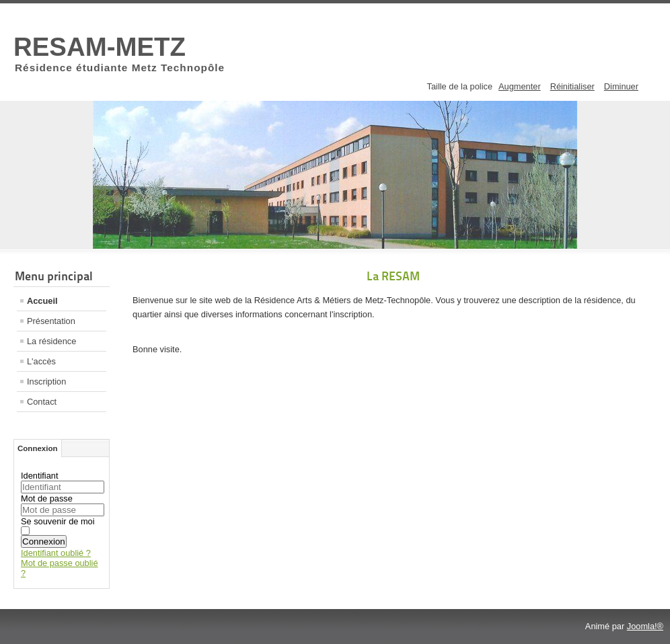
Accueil (42, 301)
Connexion (44, 541)
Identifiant (40, 476)
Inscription (46, 381)
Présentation (51, 321)
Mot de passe (47, 498)
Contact (42, 402)
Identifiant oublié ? (56, 553)
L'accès (41, 361)
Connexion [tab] (38, 448)
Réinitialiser (572, 86)
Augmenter (520, 86)
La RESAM (393, 276)
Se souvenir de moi (58, 521)
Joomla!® (645, 626)
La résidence (51, 341)
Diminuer (621, 86)
